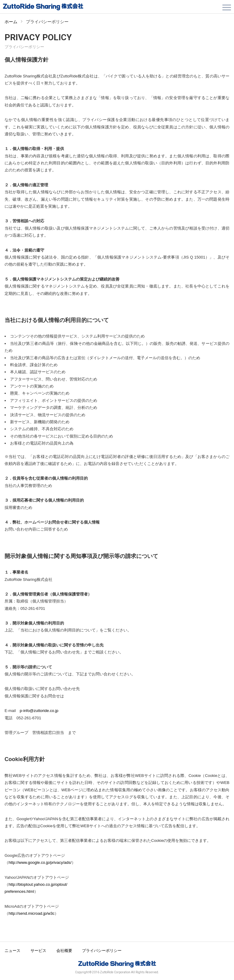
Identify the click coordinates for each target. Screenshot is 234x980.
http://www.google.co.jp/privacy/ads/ (40, 862)
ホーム (11, 22)
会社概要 (64, 951)
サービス (38, 951)
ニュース (12, 951)
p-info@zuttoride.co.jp (39, 711)
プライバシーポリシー (102, 951)
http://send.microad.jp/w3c (32, 913)
